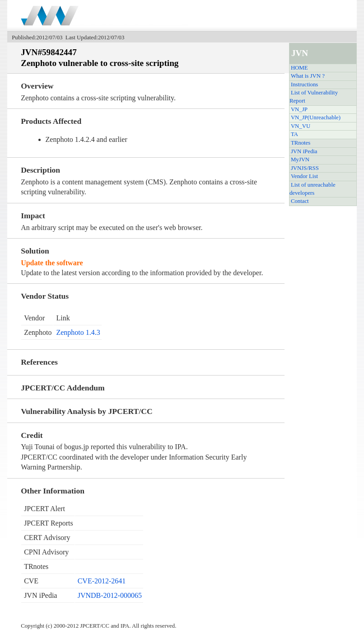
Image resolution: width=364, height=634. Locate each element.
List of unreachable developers (313, 189)
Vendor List (304, 176)
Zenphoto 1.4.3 (78, 332)
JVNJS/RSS (305, 168)
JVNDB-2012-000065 (110, 595)
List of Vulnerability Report (314, 97)
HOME (299, 68)
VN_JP (299, 109)
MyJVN (300, 160)
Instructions (304, 85)
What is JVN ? (308, 76)
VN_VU (301, 126)
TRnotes (301, 143)
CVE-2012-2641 (102, 581)
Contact (300, 201)
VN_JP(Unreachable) (316, 117)
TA (294, 134)
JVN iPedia (304, 151)
